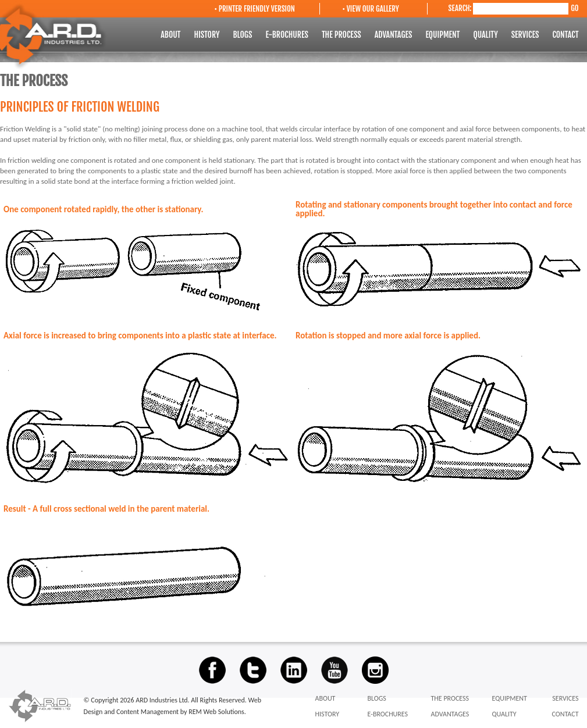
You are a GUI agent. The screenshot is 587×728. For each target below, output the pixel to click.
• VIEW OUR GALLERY (371, 9)
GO (574, 8)
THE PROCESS (342, 35)
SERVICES (526, 35)
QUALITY (486, 35)
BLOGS (243, 35)
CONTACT (565, 35)
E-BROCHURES (288, 35)
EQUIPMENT (443, 35)
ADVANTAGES (394, 35)
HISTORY (207, 35)
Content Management (148, 712)
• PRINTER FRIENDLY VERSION (255, 9)
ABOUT (171, 35)
